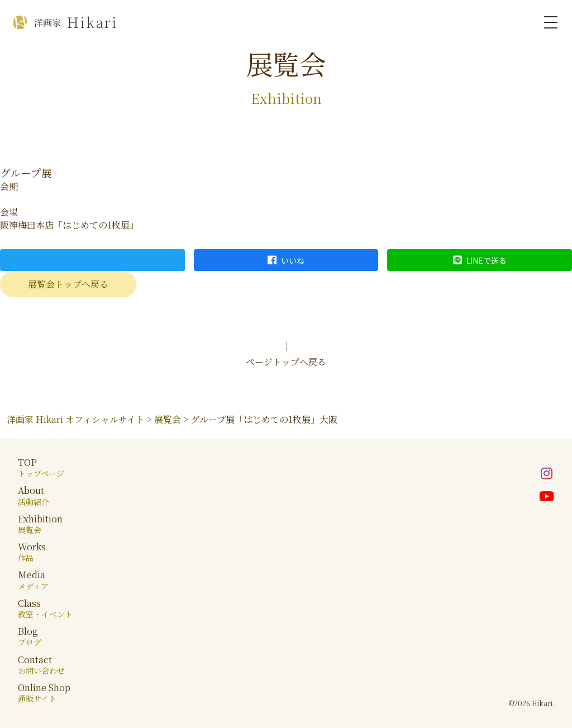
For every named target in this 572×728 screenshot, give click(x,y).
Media (33, 580)
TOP (41, 467)
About (34, 495)
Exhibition (40, 524)
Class (45, 608)
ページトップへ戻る (286, 362)
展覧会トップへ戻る (68, 284)
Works (32, 552)
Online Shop (44, 693)
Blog (30, 636)
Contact (41, 665)
